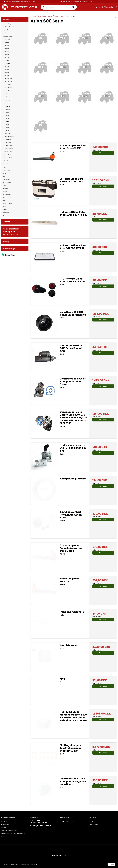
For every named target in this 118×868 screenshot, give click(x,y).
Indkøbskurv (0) (111, 7)
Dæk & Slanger (9, 249)
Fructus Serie (8, 158)
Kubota (5, 210)
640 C (8, 124)
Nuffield (5, 188)
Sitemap (4, 836)
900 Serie (7, 76)
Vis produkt (103, 153)
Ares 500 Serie (9, 79)
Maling (6, 241)
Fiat (4, 176)
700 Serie (7, 63)
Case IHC (6, 164)
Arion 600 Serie (9, 91)
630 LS (8, 118)
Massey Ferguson (8, 24)
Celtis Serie (8, 140)
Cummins (6, 216)
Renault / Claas (8, 36)
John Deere (6, 179)
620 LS (8, 109)
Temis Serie (8, 161)
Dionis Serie (8, 152)
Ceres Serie (8, 143)
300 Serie (7, 42)
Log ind (99, 7)
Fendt (5, 198)
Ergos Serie (8, 155)
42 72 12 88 (36, 821)
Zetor (4, 185)
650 (7, 130)
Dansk (111, 864)
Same (5, 191)
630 (7, 112)
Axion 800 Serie (9, 137)
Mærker (6, 20)
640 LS (8, 127)
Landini (5, 173)
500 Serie (7, 51)
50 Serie (7, 48)
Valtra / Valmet (7, 204)
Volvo (5, 207)
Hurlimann (6, 213)
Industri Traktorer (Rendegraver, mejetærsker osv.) (11, 232)
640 (7, 121)
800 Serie (7, 70)
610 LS (8, 100)
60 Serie (7, 54)
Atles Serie (8, 134)
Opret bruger (94, 824)
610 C (8, 97)
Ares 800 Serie (9, 88)
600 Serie (7, 57)
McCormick (6, 170)
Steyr (4, 167)
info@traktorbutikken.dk (26, 2)
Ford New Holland (8, 27)
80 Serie (7, 66)
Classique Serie (9, 149)
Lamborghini (7, 194)
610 (7, 94)
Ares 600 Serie (9, 82)
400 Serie (7, 45)
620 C (8, 106)
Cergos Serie (9, 146)
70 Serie (7, 60)
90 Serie (7, 73)
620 (7, 103)
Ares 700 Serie (9, 85)
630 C (8, 115)
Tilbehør (6, 222)
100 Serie (7, 39)
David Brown (7, 182)
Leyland (5, 30)
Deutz (4, 200)
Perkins (5, 33)
